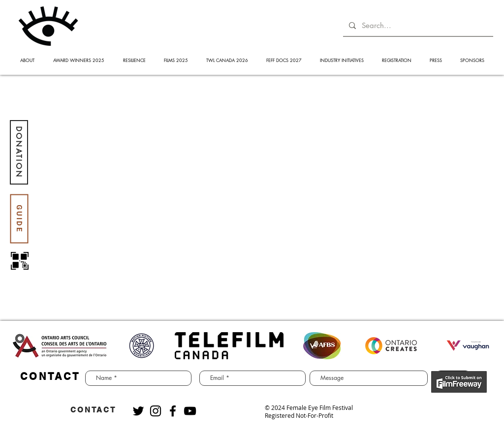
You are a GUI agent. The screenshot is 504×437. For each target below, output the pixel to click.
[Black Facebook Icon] (173, 411)
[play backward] (23, 346)
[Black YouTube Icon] (190, 411)
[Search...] (417, 25)
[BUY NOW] (459, 382)
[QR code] (20, 261)
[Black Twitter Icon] (138, 411)
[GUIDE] (19, 218)
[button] (27, 60)
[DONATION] (19, 152)
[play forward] (481, 346)
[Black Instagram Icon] (156, 411)
